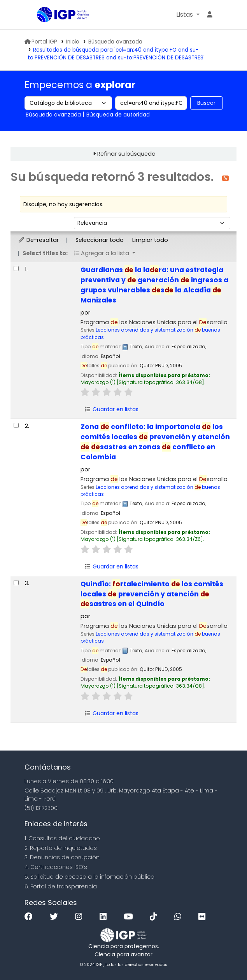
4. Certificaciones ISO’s (56, 867)
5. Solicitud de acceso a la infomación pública (89, 877)
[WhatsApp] (180, 917)
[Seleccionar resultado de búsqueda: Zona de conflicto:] (16, 425)
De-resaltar (38, 240)
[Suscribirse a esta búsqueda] (225, 178)
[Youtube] (130, 917)
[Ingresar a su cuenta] (210, 15)
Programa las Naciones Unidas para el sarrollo (154, 322)
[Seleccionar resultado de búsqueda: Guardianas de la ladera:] (16, 268)
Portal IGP (41, 42)
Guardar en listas (111, 409)
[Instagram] (81, 917)
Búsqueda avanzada (115, 42)
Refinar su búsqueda (126, 154)
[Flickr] (204, 917)
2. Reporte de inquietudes (61, 848)
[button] (188, 15)
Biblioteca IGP (40, 15)
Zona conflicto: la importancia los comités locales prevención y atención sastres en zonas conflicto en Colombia (155, 442)
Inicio (73, 42)
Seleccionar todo (100, 240)
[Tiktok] (155, 917)
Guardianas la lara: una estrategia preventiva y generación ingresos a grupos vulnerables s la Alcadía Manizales (154, 285)
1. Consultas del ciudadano (62, 838)
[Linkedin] (105, 917)
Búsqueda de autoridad (118, 115)
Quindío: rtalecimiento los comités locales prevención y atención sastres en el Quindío (152, 594)
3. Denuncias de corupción (62, 857)
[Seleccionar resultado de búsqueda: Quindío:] (16, 583)
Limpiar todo (150, 240)
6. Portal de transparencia (61, 886)
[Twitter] (56, 917)
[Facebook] (31, 917)
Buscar (206, 103)
